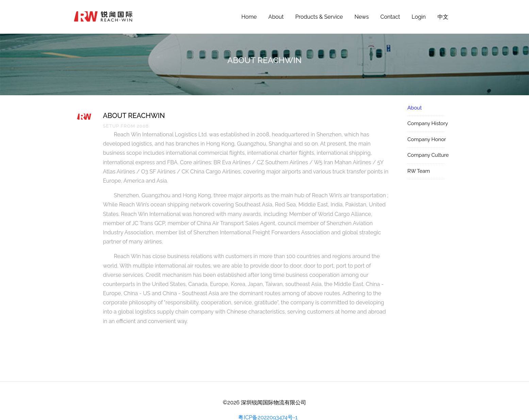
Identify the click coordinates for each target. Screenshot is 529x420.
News (362, 17)
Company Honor (426, 139)
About (276, 17)
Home (249, 17)
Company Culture (426, 155)
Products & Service (319, 17)
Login (419, 17)
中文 (443, 17)
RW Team (418, 171)
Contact (390, 17)
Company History (426, 123)
